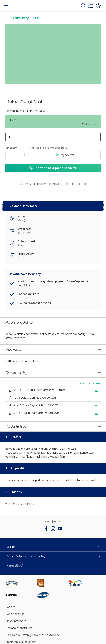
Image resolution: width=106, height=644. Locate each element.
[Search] (83, 6)
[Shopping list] (91, 6)
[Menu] (6, 6)
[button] (98, 6)
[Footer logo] (21, 574)
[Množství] (17, 155)
